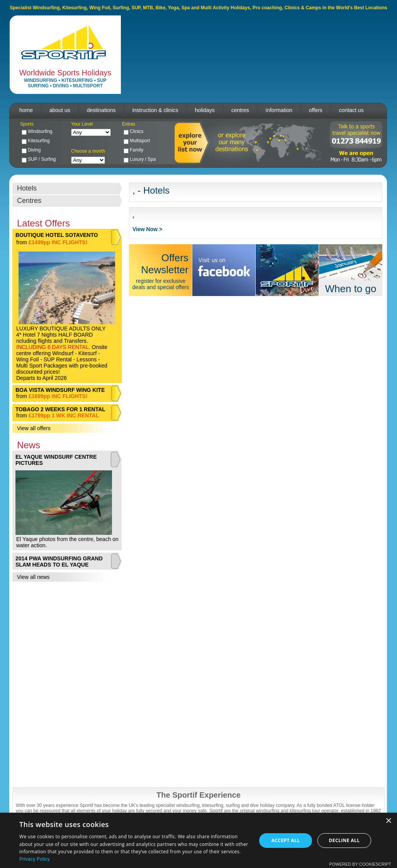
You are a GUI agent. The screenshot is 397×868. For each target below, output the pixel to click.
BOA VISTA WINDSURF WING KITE (60, 390)
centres (240, 110)
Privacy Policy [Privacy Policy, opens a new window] (35, 859)
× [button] (388, 821)
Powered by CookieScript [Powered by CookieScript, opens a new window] (360, 864)
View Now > (147, 229)
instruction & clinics (155, 110)
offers (316, 110)
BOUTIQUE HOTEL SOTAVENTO (57, 235)
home (26, 110)
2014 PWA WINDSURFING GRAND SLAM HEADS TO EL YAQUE (59, 562)
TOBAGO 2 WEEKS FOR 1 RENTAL (60, 409)
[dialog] (198, 840)
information (279, 110)
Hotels (27, 188)
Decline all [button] (344, 840)
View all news (33, 577)
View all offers (34, 428)
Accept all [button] (286, 840)
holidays (205, 110)
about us (60, 110)
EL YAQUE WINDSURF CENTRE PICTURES (56, 460)
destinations (101, 110)
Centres (29, 201)
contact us (351, 110)
